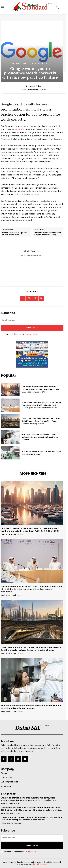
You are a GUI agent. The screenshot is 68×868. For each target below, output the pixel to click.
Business (5, 804)
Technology (19, 63)
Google (19, 129)
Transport (5, 823)
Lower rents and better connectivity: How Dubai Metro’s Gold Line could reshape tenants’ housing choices (41, 421)
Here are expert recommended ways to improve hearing (48, 234)
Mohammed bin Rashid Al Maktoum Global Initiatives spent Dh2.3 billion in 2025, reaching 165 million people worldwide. (41, 405)
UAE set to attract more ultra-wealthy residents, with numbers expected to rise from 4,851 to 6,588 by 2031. (40, 389)
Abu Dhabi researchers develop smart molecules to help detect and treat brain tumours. (40, 437)
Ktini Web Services (39, 864)
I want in (32, 328)
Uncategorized (40, 63)
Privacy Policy (31, 334)
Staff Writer (36, 86)
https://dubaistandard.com (32, 255)
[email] (32, 320)
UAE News (5, 813)
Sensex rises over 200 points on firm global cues (14, 234)
